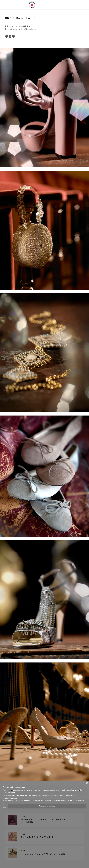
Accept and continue (47, 806)
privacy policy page (10, 798)
